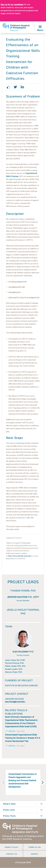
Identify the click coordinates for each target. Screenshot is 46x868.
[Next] (42, 782)
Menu (40, 30)
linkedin (23, 87)
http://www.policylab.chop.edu (19, 556)
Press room (9, 810)
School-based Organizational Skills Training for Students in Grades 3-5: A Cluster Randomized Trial (23, 738)
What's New (9, 804)
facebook (9, 87)
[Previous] (4, 782)
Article (12, 731)
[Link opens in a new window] (12, 5)
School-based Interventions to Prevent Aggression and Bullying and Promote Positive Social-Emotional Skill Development (23, 780)
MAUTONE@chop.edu (15, 702)
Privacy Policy (11, 847)
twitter (16, 87)
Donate (34, 854)
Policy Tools (9, 816)
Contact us (11, 854)
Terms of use (35, 847)
